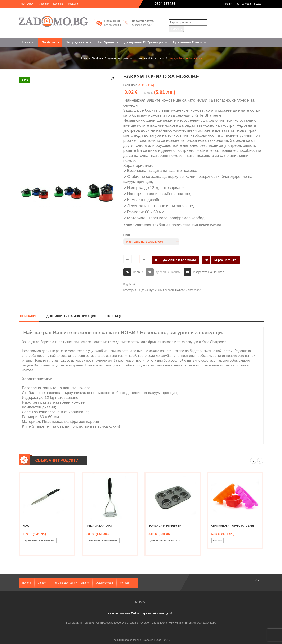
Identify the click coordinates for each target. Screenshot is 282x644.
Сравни (138, 271)
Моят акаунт (28, 4)
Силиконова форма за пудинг (233, 525)
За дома (97, 58)
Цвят (127, 235)
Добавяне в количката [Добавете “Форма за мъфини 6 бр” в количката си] (165, 540)
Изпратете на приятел (209, 271)
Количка (58, 4)
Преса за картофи (99, 525)
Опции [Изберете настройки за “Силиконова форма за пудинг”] (218, 540)
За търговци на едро (249, 4)
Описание (29, 315)
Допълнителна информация (72, 315)
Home (84, 58)
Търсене (176, 29)
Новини (228, 4)
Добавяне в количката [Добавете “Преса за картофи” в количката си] (103, 540)
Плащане (72, 4)
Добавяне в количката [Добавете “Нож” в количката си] (40, 540)
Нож (26, 525)
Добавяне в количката (180, 259)
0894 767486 (165, 4)
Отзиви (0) (115, 315)
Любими (44, 4)
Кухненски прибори (120, 58)
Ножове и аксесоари (151, 58)
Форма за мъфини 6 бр (165, 525)
